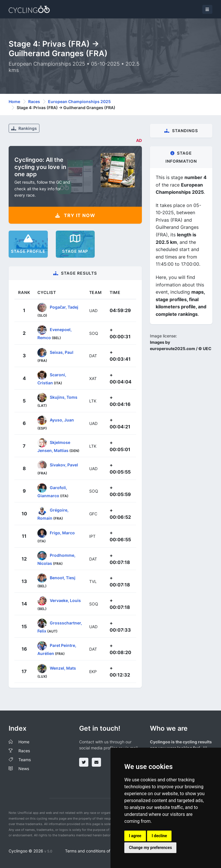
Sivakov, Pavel (64, 465)
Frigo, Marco (62, 532)
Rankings (24, 128)
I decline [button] (159, 836)
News (24, 769)
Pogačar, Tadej (64, 307)
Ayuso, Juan (62, 420)
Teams (25, 760)
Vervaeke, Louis (65, 600)
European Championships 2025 (79, 101)
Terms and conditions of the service (99, 851)
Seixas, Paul (62, 352)
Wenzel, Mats (63, 668)
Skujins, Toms (64, 397)
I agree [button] (135, 836)
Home (14, 101)
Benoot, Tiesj (63, 578)
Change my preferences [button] (150, 848)
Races (34, 101)
